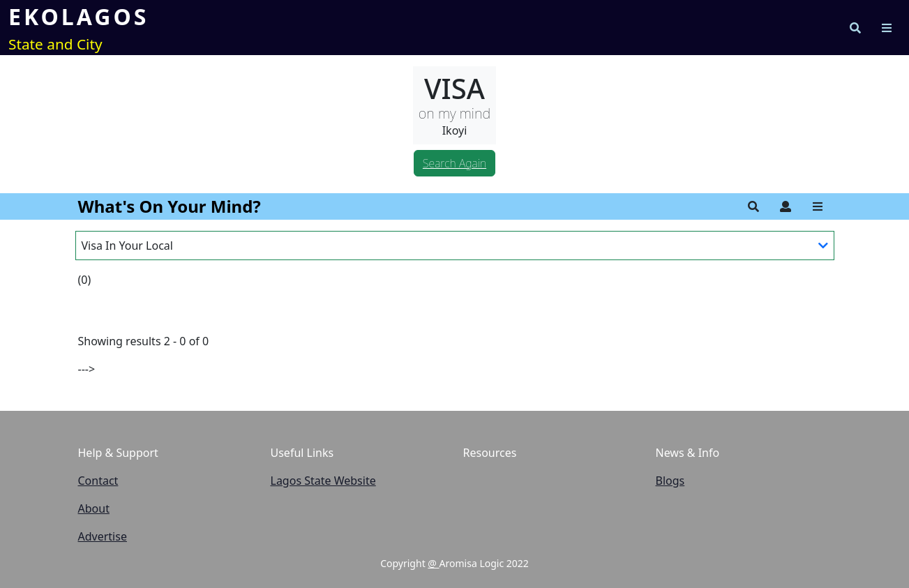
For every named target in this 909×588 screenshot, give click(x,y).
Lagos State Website (323, 481)
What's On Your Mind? (170, 206)
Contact (98, 481)
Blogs (670, 481)
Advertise (103, 536)
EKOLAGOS (78, 16)
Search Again (454, 163)
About (94, 508)
